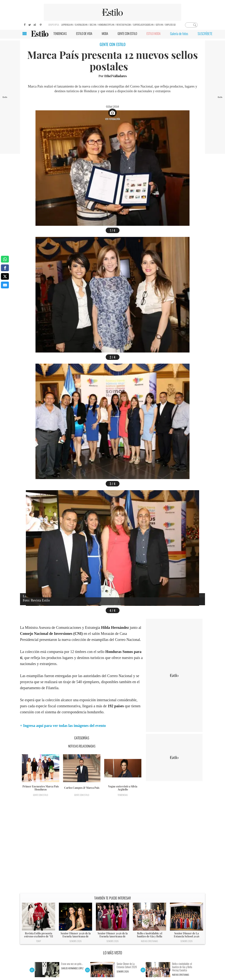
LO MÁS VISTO (113, 953)
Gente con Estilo (40, 795)
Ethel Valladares (116, 76)
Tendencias (123, 795)
